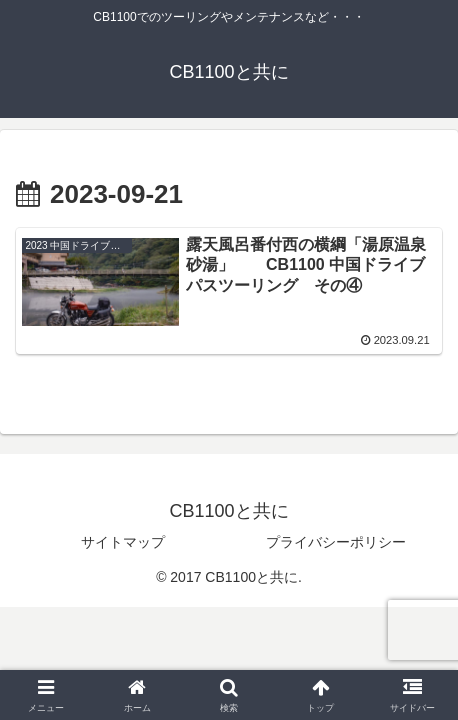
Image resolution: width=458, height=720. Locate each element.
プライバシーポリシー (336, 542)
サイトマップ (123, 542)
